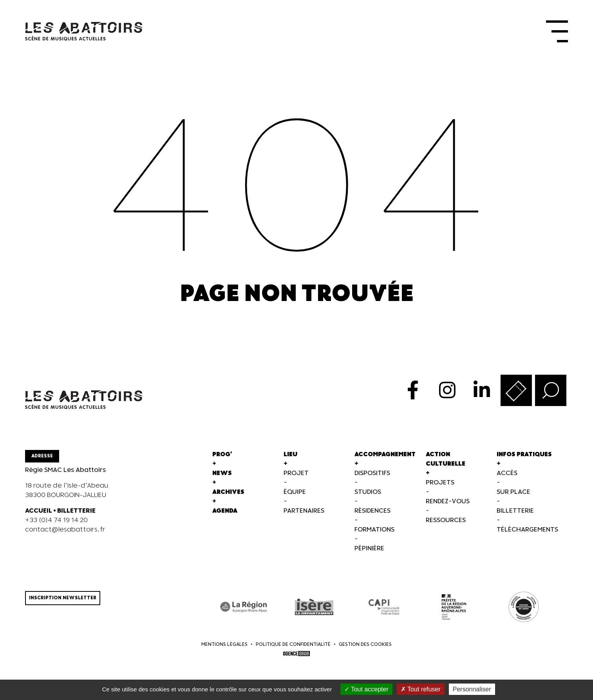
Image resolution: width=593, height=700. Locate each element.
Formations (374, 530)
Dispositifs (372, 473)
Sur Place (513, 492)
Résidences (372, 511)
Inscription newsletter (63, 598)
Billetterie (515, 511)
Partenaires (304, 511)
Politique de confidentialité (293, 645)
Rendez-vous (448, 501)
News (222, 473)
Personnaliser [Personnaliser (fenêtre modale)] (472, 689)
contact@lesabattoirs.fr (65, 530)
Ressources (446, 520)
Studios (368, 492)
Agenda (225, 511)
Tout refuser (421, 689)
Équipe (295, 492)
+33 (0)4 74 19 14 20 (56, 520)
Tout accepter (366, 689)
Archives (228, 492)
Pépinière (369, 549)
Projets (440, 483)
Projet (296, 473)
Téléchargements (527, 530)
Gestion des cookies (365, 645)
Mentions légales (224, 645)
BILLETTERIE (76, 511)
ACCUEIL (39, 511)
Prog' (222, 454)
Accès (507, 473)
